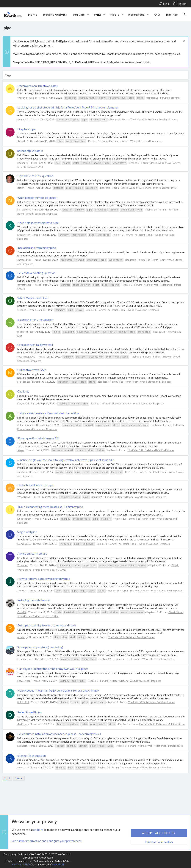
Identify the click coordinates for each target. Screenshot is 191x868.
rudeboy (23, 637)
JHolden (23, 591)
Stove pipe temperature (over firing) (41, 647)
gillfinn (22, 188)
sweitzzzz (24, 771)
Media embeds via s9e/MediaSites (52, 861)
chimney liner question (33, 759)
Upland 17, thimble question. (37, 176)
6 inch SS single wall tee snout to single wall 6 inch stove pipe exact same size (67, 460)
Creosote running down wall (36, 345)
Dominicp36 (25, 544)
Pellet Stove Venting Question (37, 273)
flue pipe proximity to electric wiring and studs (48, 625)
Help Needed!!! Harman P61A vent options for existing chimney (59, 690)
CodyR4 (23, 612)
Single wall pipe (28, 532)
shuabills (23, 472)
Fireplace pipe (28, 129)
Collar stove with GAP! (33, 370)
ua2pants (24, 163)
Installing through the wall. (35, 600)
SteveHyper (25, 681)
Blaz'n (22, 332)
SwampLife (24, 119)
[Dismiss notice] (183, 41)
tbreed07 (24, 141)
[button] (88, 15)
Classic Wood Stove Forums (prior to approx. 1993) (150, 188)
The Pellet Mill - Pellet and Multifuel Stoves (155, 119)
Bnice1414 (24, 702)
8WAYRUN (58, 864)
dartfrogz (24, 724)
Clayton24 (24, 403)
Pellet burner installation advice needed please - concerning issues (60, 737)
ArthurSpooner (27, 425)
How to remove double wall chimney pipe (45, 579)
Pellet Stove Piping (30, 712)
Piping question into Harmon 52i (39, 438)
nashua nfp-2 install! (31, 151)
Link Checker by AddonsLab (38, 858)
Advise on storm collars (33, 553)
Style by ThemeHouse (19, 861)
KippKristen (25, 235)
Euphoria (23, 749)
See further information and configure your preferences (47, 841)
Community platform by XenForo (38, 854)
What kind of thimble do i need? (39, 198)
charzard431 (25, 260)
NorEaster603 (26, 210)
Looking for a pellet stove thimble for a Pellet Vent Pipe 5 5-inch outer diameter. (69, 107)
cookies (38, 830)
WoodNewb (25, 497)
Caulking (24, 391)
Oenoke (23, 310)
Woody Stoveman (28, 98)
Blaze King (175, 98)
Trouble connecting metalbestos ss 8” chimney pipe (51, 507)
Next (19, 782)
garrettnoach (26, 285)
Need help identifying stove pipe (39, 223)
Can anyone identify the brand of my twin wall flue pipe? (54, 669)
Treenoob (24, 565)
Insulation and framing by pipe (38, 248)
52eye (22, 450)
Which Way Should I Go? (34, 298)
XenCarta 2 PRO (21, 864)
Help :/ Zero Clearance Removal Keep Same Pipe (49, 413)
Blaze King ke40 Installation (36, 319)
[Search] (184, 14)
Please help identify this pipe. (37, 485)
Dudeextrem (25, 519)
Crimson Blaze (26, 659)
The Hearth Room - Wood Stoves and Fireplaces (136, 141)
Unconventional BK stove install (39, 86)
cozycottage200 (27, 357)
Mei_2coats (25, 382)
